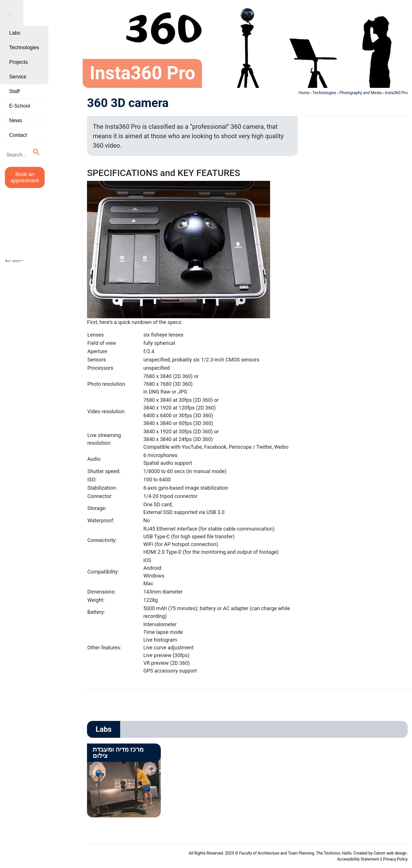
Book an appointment (38, 180)
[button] (62, 159)
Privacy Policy (395, 859)
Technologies (24, 56)
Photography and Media (361, 93)
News (16, 129)
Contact (18, 143)
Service (18, 85)
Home (304, 93)
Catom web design (390, 853)
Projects (18, 70)
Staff (14, 100)
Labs (15, 41)
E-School (20, 114)
